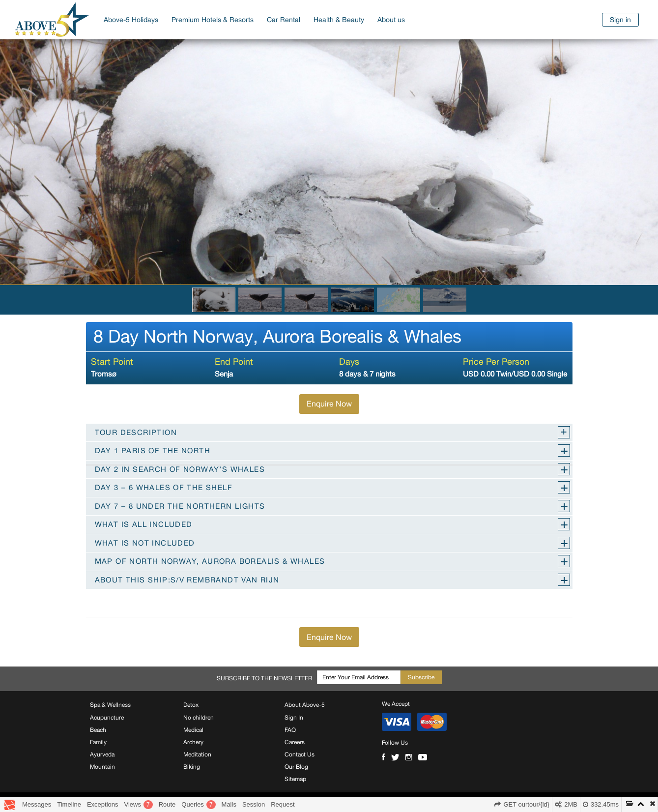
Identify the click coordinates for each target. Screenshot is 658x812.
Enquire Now (329, 404)
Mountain (102, 767)
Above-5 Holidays (131, 20)
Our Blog (296, 767)
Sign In (294, 718)
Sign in (620, 20)
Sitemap (295, 779)
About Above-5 (305, 705)
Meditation (197, 754)
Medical (193, 730)
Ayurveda (102, 754)
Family (98, 742)
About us (391, 20)
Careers (295, 742)
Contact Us (300, 754)
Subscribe (421, 677)
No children (199, 718)
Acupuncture (107, 718)
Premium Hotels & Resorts (213, 20)
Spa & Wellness (110, 705)
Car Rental (284, 20)
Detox (191, 705)
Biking (192, 767)
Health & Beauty (339, 20)
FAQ (290, 730)
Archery (193, 742)
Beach (98, 730)
